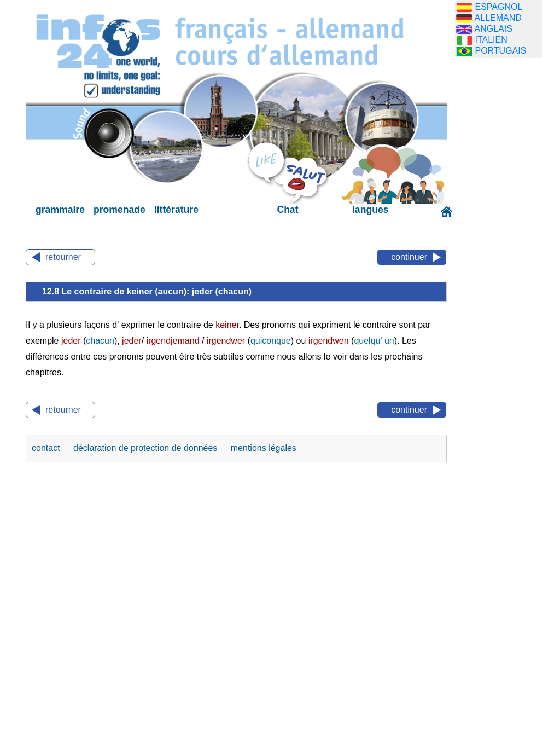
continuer (409, 257)
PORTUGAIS (500, 51)
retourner (63, 257)
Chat (287, 210)
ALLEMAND (498, 18)
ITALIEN (491, 40)
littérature (176, 210)
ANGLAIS (494, 29)
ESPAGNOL (498, 7)
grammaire (60, 210)
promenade (119, 210)
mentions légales (264, 448)
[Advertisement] (507, 238)
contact (47, 448)
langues (370, 210)
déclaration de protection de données (147, 448)
